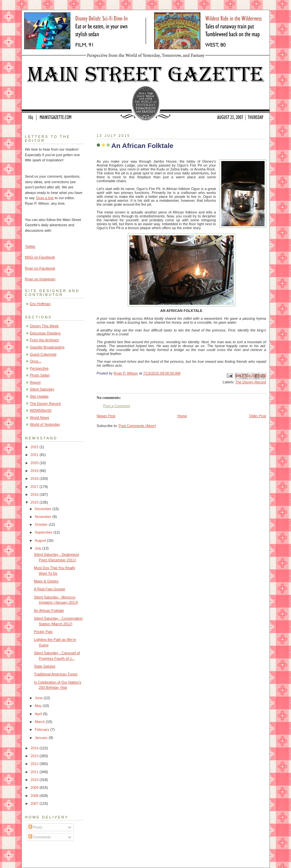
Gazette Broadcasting (47, 347)
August (41, 540)
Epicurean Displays (45, 333)
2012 (35, 764)
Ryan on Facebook (40, 268)
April (39, 714)
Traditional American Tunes (56, 674)
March (40, 722)
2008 (35, 796)
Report (35, 382)
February (43, 729)
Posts (35, 827)
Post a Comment (117, 406)
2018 (35, 478)
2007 (35, 803)
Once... (36, 361)
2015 (35, 502)
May (39, 706)
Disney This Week (44, 326)
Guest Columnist (43, 354)
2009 (35, 787)
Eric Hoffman (40, 304)
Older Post (257, 416)
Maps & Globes (46, 581)
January (42, 738)
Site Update (39, 396)
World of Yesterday (45, 424)
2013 (35, 756)
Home (182, 416)
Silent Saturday (42, 389)
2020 (35, 463)
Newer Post (106, 416)
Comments (39, 837)
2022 (35, 447)
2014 (35, 748)
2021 (35, 455)
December (44, 509)
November (44, 517)
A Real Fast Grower (50, 589)
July (39, 548)
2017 (35, 487)
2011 (35, 772)
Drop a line (45, 198)
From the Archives (44, 340)
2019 (35, 471)
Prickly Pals (43, 632)
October (42, 524)
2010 (35, 780)
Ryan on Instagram (40, 279)
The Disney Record (251, 382)
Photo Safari (40, 375)
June (39, 698)
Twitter (30, 246)
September (44, 532)
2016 (35, 494)
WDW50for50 (41, 410)
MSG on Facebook (40, 257)
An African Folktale (49, 611)
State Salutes (45, 666)
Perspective (39, 368)
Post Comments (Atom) (137, 426)
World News (40, 418)
